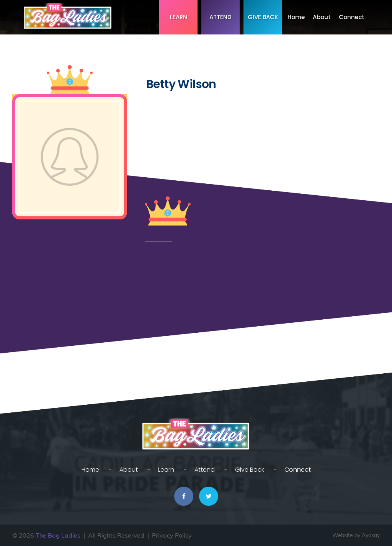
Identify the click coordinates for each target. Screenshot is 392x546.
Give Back (263, 17)
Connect (352, 17)
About (322, 17)
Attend (220, 17)
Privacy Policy (172, 535)
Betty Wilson (181, 84)
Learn (179, 17)
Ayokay (371, 535)
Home (296, 17)
